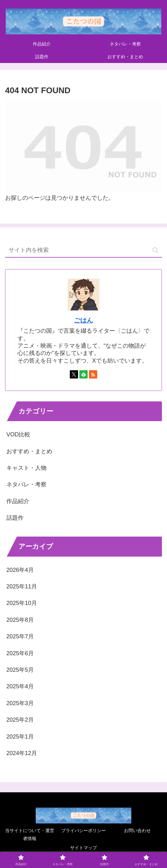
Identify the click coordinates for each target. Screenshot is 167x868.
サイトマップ (83, 848)
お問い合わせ (137, 830)
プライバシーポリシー (83, 830)
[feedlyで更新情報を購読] (83, 374)
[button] (155, 250)
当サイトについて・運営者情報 (30, 834)
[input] (83, 250)
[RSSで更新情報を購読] (93, 374)
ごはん (83, 320)
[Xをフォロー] (74, 374)
